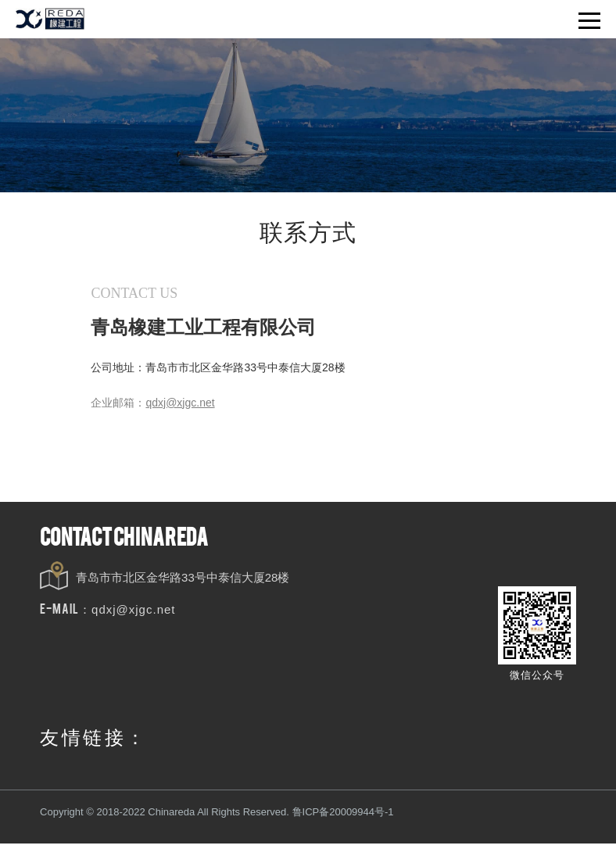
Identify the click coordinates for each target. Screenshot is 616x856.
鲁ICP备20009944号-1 (342, 814)
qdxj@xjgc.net (133, 612)
